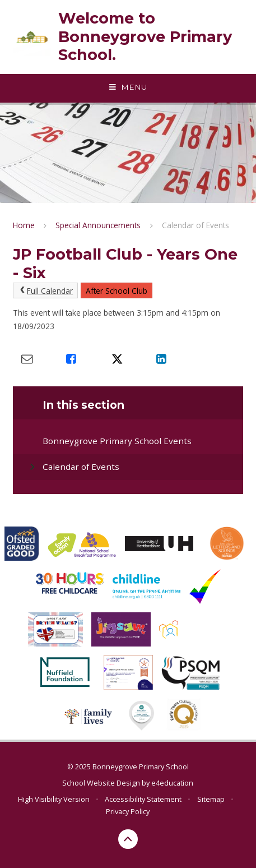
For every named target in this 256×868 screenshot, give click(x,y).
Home (24, 225)
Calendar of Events (196, 225)
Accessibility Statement (143, 799)
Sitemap (211, 799)
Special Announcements (98, 225)
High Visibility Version (54, 799)
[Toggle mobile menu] (128, 87)
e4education (172, 783)
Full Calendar (45, 291)
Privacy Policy (128, 811)
